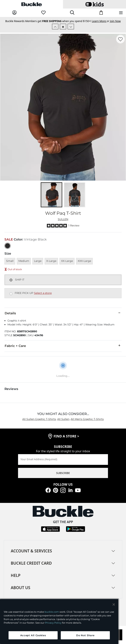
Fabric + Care (63, 346)
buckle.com (52, 612)
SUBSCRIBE (63, 473)
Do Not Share (85, 635)
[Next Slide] (71, 27)
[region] (59, 621)
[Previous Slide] (55, 27)
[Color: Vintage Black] (8, 246)
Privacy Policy (53, 623)
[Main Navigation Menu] (121, 13)
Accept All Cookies (33, 635)
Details (63, 313)
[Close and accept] (114, 605)
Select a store (43, 293)
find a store (66, 436)
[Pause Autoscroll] (63, 27)
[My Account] (14, 13)
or (101, 21)
